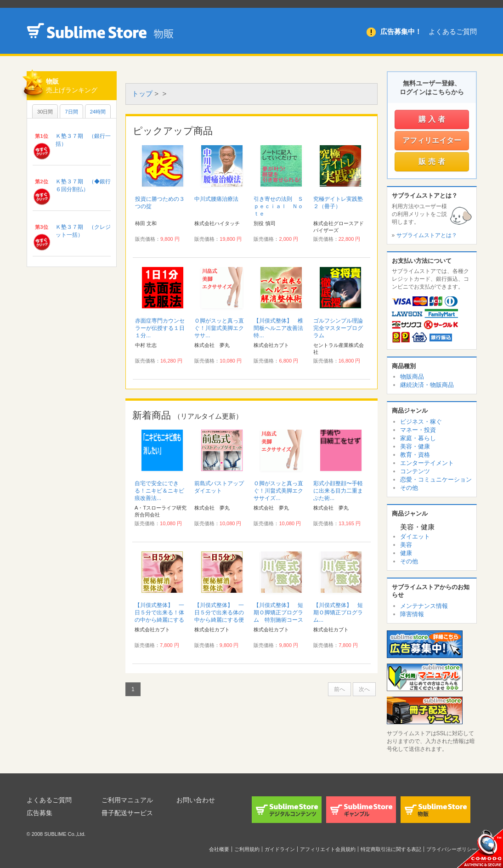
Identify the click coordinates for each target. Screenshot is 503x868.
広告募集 (40, 813)
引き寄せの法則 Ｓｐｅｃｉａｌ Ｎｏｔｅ (278, 206)
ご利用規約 (247, 849)
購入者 (433, 119)
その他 (409, 488)
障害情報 (412, 614)
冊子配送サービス (127, 813)
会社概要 (219, 849)
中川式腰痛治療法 (216, 199)
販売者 (433, 162)
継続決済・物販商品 (427, 385)
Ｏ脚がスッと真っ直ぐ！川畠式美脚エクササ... (219, 328)
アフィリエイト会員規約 (328, 849)
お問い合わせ (196, 800)
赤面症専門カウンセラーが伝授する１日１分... (160, 328)
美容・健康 (415, 446)
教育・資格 (415, 455)
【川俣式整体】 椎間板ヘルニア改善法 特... (281, 328)
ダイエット (415, 536)
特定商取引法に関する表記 (391, 849)
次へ (364, 689)
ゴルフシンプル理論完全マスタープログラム (338, 328)
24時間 (98, 112)
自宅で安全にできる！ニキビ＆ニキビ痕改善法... (159, 491)
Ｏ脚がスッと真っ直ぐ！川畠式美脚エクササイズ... (278, 491)
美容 (406, 545)
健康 (406, 553)
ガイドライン (280, 849)
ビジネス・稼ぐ (421, 422)
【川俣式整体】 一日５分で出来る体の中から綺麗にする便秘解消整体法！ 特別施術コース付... (219, 620)
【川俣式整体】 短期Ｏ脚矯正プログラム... (338, 613)
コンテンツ (415, 471)
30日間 (45, 112)
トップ (142, 94)
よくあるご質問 (453, 31)
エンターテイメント (427, 463)
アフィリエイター (432, 140)
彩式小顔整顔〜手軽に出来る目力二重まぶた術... (338, 491)
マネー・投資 (418, 430)
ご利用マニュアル (127, 800)
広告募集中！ (401, 31)
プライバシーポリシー (452, 849)
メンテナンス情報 (424, 606)
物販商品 (412, 377)
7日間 (71, 112)
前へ (339, 689)
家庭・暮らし (418, 438)
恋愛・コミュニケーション (436, 479)
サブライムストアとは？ (427, 235)
